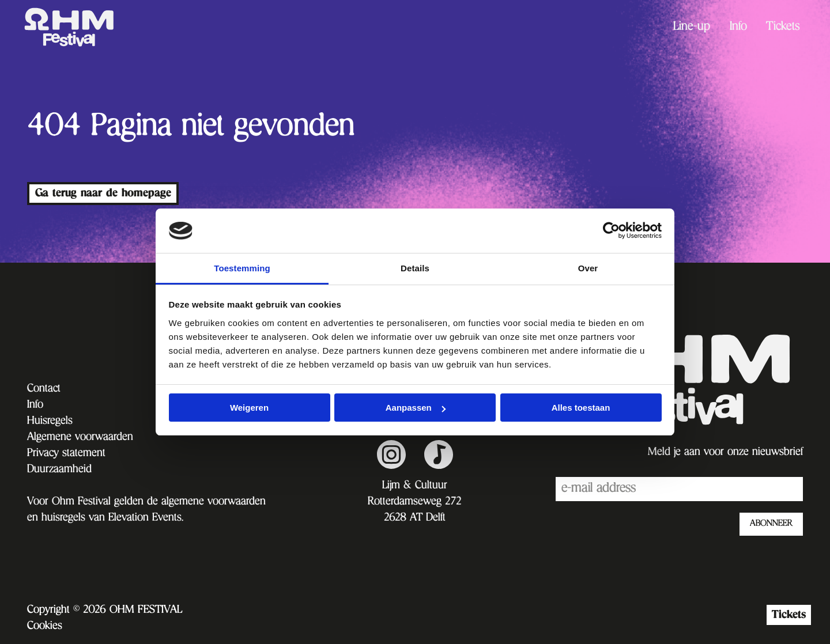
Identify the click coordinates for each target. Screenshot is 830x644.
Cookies (45, 627)
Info (738, 28)
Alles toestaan (581, 408)
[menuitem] (692, 27)
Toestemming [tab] (242, 268)
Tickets (783, 28)
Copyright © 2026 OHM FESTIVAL (105, 611)
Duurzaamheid (59, 470)
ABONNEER (771, 524)
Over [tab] (588, 268)
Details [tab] (415, 268)
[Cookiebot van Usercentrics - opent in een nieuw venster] (611, 230)
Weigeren (249, 408)
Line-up (692, 28)
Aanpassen (416, 408)
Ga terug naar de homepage (103, 193)
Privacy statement (66, 454)
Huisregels (50, 422)
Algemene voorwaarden (80, 438)
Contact (44, 389)
